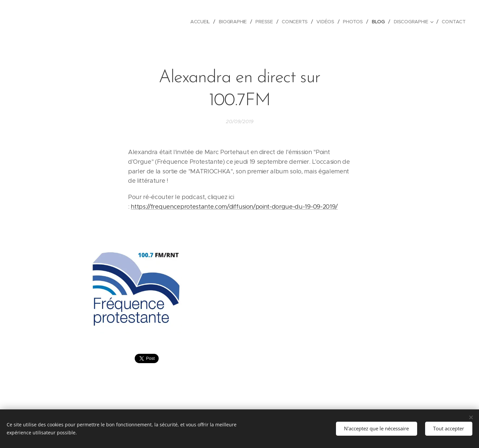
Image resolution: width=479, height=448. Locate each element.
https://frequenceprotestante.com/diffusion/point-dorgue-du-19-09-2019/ (234, 207)
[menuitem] (203, 22)
